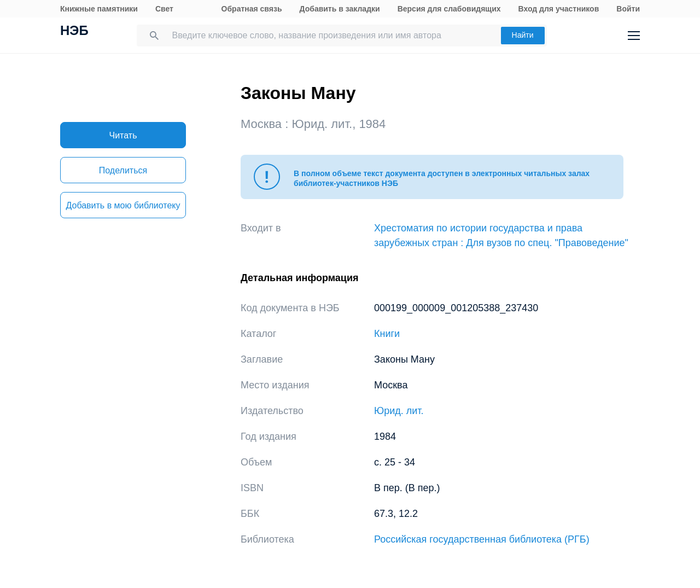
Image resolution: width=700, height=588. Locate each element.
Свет (164, 9)
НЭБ (74, 32)
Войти (628, 9)
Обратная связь (252, 9)
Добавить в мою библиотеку (123, 205)
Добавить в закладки (340, 9)
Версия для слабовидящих (449, 9)
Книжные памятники (99, 9)
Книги (387, 334)
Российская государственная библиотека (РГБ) (482, 539)
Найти (523, 35)
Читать (123, 135)
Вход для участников (559, 9)
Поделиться (123, 170)
